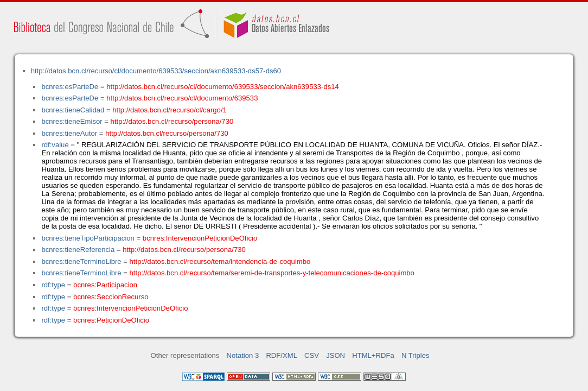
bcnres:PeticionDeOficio (111, 320)
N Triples (416, 355)
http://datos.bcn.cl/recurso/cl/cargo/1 (170, 110)
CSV (312, 355)
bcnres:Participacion (105, 285)
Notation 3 (243, 355)
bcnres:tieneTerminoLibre (81, 261)
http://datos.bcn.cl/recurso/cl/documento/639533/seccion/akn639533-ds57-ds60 (156, 71)
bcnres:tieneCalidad (73, 110)
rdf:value (55, 145)
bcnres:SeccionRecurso (111, 297)
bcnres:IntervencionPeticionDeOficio (200, 238)
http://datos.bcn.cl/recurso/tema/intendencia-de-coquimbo (220, 261)
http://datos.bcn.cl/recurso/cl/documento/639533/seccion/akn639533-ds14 (223, 87)
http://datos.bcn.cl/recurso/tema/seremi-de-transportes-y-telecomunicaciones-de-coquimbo (272, 273)
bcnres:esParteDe (70, 87)
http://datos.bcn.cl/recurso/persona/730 (172, 121)
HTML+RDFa (373, 355)
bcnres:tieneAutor (69, 133)
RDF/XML (282, 355)
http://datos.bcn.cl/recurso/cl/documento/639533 (182, 98)
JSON (335, 355)
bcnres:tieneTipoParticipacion (88, 238)
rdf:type (53, 285)
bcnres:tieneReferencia (78, 250)
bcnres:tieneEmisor (72, 121)
